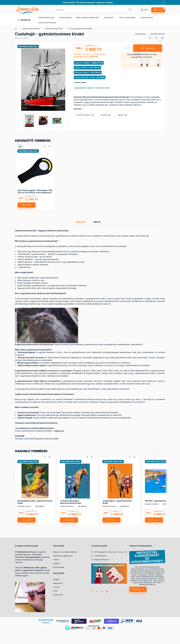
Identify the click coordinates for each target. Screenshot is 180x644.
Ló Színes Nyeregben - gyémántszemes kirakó (71, 502)
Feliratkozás (137, 589)
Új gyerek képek (147, 17)
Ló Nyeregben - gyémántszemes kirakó (117, 502)
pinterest (102, 592)
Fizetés (56, 560)
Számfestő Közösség (46, 17)
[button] (24, 20)
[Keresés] (130, 10)
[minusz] (130, 49)
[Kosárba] (148, 48)
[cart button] (158, 10)
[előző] (156, 451)
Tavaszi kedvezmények (47, 23)
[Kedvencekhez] (160, 42)
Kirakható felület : (25, 506)
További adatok (80, 82)
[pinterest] (156, 38)
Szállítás (56, 563)
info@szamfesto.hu (102, 560)
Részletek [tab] (81, 222)
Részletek (78, 109)
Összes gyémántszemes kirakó (80, 29)
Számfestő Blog (65, 17)
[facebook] (150, 38)
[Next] (67, 121)
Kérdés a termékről (83, 115)
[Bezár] (163, 2)
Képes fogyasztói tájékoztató (87, 17)
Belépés (56, 579)
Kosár (55, 591)
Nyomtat (104, 115)
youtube (107, 592)
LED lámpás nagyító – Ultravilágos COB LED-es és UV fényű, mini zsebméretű (35, 191)
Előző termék (141, 34)
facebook (92, 592)
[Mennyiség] (125, 48)
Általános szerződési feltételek (65, 552)
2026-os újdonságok (127, 17)
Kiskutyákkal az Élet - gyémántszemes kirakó (35, 502)
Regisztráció (58, 583)
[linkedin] (162, 38)
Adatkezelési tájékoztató (63, 556)
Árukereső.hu (46, 623)
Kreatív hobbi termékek (31, 29)
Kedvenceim (58, 595)
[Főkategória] (16, 29)
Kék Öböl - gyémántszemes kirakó (160, 501)
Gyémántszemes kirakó (54, 29)
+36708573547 (100, 556)
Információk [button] (108, 17)
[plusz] (130, 47)
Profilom (56, 587)
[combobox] (93, 10)
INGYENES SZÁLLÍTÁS (28, 46)
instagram (97, 592)
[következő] (162, 451)
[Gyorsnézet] (50, 146)
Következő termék (157, 34)
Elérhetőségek (59, 567)
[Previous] (19, 121)
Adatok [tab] (97, 222)
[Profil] (145, 10)
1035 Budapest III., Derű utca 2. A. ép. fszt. (110, 552)
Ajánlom (121, 115)
